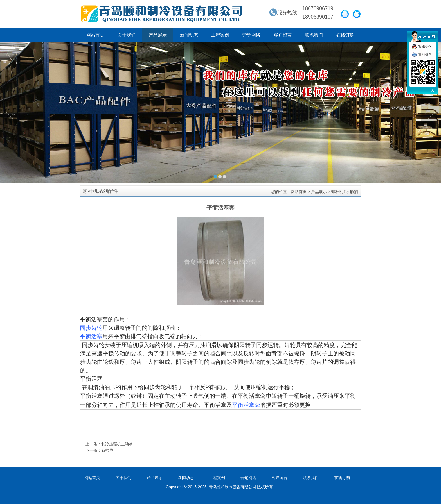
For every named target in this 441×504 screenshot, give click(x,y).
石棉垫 (107, 450)
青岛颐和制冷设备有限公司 (162, 14)
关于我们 (127, 35)
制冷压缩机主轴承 (117, 444)
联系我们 (314, 35)
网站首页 (95, 35)
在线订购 (345, 35)
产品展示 (158, 35)
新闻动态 (189, 35)
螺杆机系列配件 (345, 192)
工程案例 (220, 35)
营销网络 (251, 35)
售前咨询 (425, 54)
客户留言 (283, 35)
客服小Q (425, 46)
